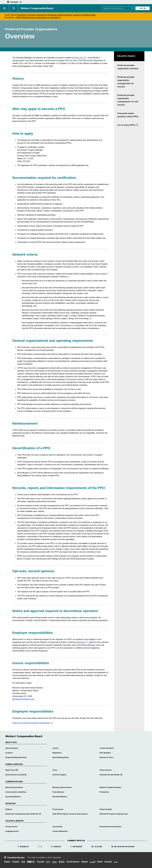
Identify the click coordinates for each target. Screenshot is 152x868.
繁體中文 (31, 862)
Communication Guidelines (16, 792)
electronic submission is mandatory (38, 18)
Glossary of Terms (106, 757)
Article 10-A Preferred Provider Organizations (31, 723)
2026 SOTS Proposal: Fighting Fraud (114, 814)
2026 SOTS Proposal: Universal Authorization (70, 814)
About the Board (12, 748)
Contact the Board (107, 748)
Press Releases (58, 792)
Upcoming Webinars (13, 797)
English (7, 862)
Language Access (12, 831)
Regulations (57, 753)
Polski (100, 862)
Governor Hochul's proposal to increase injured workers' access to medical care (56, 15)
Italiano (85, 862)
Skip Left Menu (114, 51)
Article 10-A (79, 58)
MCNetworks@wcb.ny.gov (23, 699)
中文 (23, 862)
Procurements (58, 809)
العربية (93, 862)
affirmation (81, 642)
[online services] (118, 8)
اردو (116, 862)
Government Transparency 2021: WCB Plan (23, 814)
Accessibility (57, 827)
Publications (104, 792)
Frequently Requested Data (16, 757)
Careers (56, 748)
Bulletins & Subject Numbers (110, 787)
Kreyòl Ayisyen (73, 862)
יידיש (48, 862)
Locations (9, 753)
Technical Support (59, 775)
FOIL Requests (105, 753)
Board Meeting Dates (61, 757)
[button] (5, 8)
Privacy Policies (11, 827)
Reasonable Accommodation (110, 827)
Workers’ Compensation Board (37, 8)
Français (108, 862)
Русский (41, 862)
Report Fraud (12, 770)
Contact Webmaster (60, 831)
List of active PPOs (126, 125)
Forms (55, 770)
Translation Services (16, 858)
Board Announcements (14, 787)
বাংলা (55, 862)
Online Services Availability (16, 775)
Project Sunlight (106, 809)
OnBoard (9, 809)
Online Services (106, 770)
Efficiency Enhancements (62, 787)
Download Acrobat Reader (111, 775)
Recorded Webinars (60, 797)
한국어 (62, 862)
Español (16, 862)
